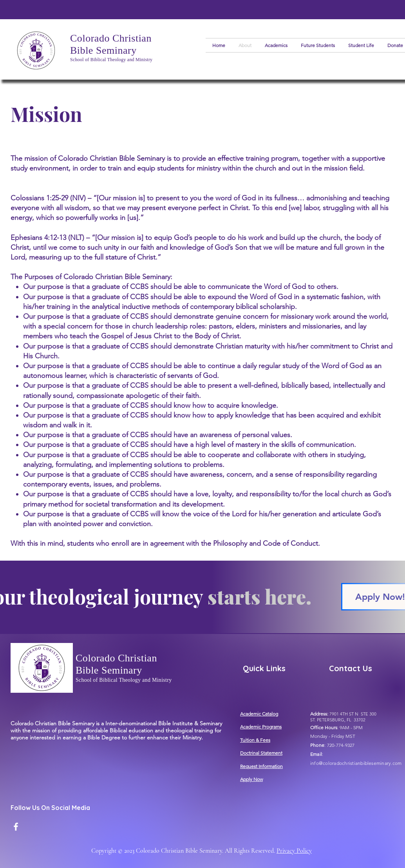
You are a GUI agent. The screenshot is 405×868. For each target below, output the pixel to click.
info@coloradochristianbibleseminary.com (356, 763)
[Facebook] (16, 827)
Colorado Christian (111, 38)
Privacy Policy (294, 851)
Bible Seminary (103, 50)
